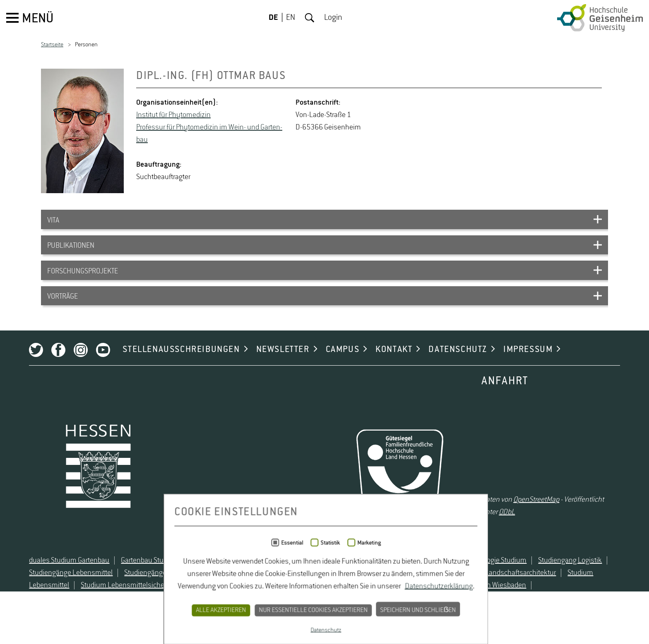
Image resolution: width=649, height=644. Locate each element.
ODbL (495, 532)
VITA (53, 222)
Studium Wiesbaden (439, 613)
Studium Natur (217, 613)
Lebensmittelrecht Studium (221, 588)
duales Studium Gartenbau (58, 588)
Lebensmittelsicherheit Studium (323, 588)
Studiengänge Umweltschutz (229, 601)
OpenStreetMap (542, 520)
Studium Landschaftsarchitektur (496, 601)
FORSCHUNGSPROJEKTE (83, 278)
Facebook (48, 366)
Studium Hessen (411, 601)
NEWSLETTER (272, 366)
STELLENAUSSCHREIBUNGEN (170, 366)
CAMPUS (332, 366)
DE (273, 18)
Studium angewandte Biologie (329, 601)
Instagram (70, 366)
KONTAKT (383, 366)
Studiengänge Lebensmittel (60, 601)
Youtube (92, 366)
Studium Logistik (158, 613)
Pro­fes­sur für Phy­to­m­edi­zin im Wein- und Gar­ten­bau (209, 134)
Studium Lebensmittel (590, 601)
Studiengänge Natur (143, 601)
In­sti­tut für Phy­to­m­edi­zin (173, 115)
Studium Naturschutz (282, 613)
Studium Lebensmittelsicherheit (72, 613)
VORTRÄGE (62, 306)
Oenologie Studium (487, 588)
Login (333, 18)
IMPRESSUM (517, 366)
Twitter (25, 366)
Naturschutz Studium (415, 588)
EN (291, 18)
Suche (310, 18)
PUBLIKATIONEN (71, 250)
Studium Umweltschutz (361, 613)
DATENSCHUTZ (447, 366)
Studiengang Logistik (559, 588)
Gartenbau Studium (139, 588)
